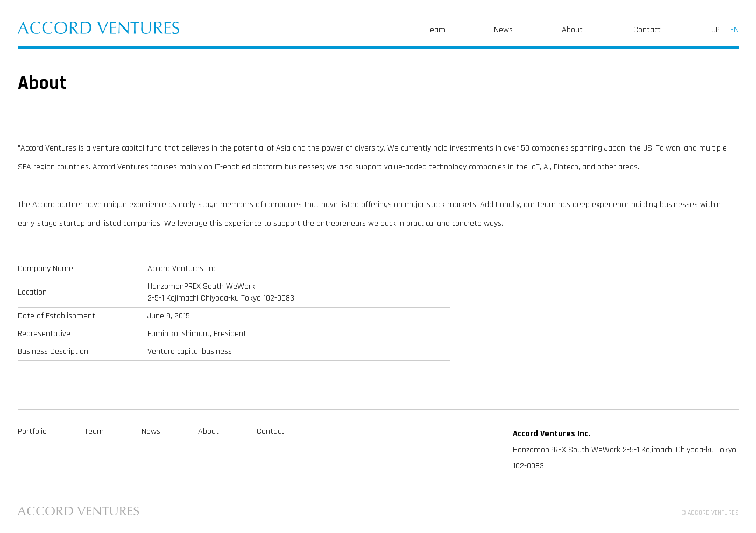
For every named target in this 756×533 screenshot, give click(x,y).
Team (436, 30)
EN (734, 30)
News (503, 30)
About (572, 30)
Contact (647, 30)
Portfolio (32, 432)
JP (716, 30)
